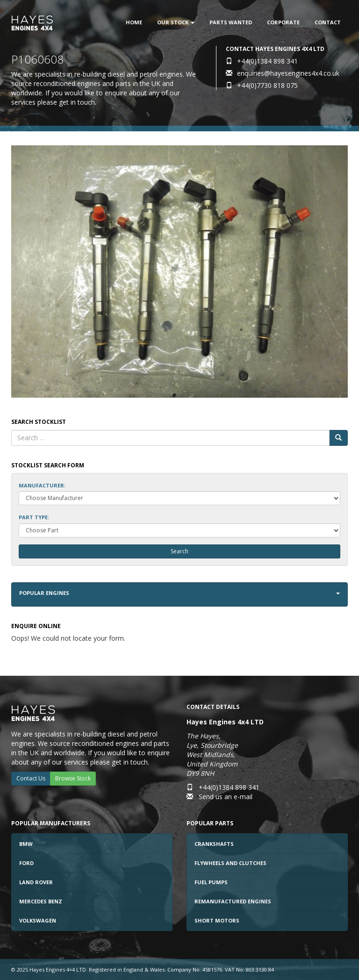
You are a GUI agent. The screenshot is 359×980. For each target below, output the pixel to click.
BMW (26, 844)
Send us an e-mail (226, 797)
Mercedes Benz (41, 901)
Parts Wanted (231, 22)
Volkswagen (38, 920)
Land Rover (36, 882)
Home (134, 22)
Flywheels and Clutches (230, 863)
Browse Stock (73, 778)
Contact (328, 22)
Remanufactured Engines (233, 901)
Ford (26, 863)
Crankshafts (214, 844)
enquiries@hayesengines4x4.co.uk (288, 73)
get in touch (77, 102)
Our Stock (176, 22)
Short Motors (217, 920)
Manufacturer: (42, 485)
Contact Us (31, 778)
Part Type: (34, 517)
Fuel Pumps (211, 882)
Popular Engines (179, 593)
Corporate (283, 22)
